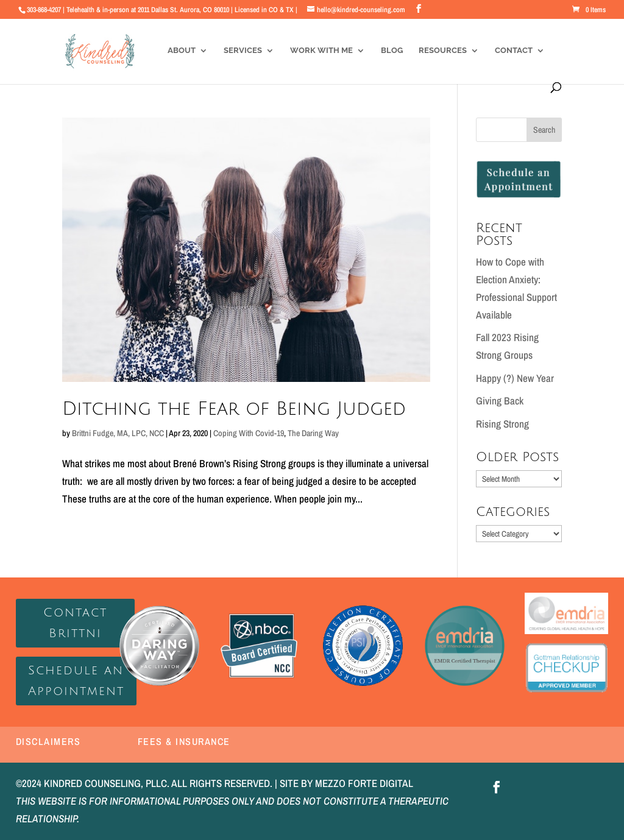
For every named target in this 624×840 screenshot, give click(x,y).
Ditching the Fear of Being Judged (234, 409)
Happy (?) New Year (515, 378)
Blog (392, 51)
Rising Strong (502, 424)
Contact (514, 51)
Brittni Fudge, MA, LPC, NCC (118, 433)
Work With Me (321, 51)
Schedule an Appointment (76, 681)
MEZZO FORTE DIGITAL (364, 783)
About (182, 51)
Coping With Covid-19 (249, 433)
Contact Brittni (75, 623)
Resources (443, 51)
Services (243, 51)
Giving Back (500, 401)
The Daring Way (313, 433)
